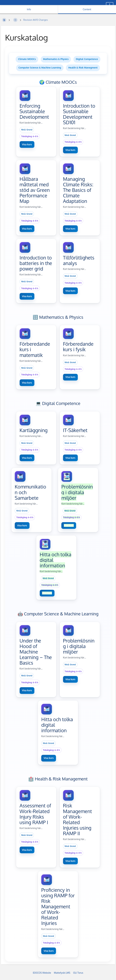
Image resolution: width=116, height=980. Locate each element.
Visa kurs (27, 144)
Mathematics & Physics (56, 59)
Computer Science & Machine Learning (40, 68)
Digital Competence (87, 59)
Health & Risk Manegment (83, 68)
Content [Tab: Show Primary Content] (87, 9)
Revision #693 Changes (36, 20)
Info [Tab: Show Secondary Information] (29, 9)
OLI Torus (78, 973)
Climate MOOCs (27, 59)
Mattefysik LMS (62, 973)
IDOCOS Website (42, 973)
